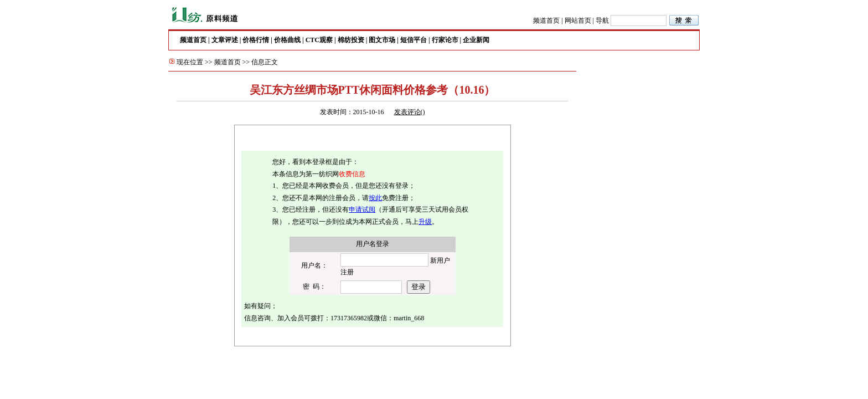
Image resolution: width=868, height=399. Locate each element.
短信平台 (414, 40)
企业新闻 (476, 40)
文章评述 (225, 40)
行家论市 (445, 40)
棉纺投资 (351, 40)
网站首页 (578, 21)
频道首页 (546, 21)
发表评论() (410, 112)
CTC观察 (319, 40)
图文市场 (382, 40)
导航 (602, 21)
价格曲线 (287, 40)
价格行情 (256, 40)
